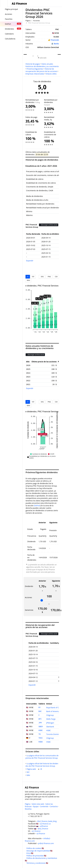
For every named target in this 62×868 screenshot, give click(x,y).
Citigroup (50, 715)
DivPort (37, 506)
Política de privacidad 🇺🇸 (36, 856)
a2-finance (41, 833)
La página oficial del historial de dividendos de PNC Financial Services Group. (42, 765)
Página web (32, 769)
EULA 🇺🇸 (30, 853)
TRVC (41, 738)
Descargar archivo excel (49, 225)
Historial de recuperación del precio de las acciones (41, 70)
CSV (56, 277)
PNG (49, 277)
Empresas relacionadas (35, 74)
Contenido (44, 806)
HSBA (41, 742)
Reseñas (28, 809)
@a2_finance (43, 829)
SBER (41, 727)
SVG (42, 277)
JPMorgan (50, 723)
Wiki (29, 775)
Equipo (36, 806)
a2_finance (36, 831)
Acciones (36, 21)
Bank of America (53, 711)
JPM (40, 723)
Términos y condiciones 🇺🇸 (37, 863)
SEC (29, 772)
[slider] (42, 600)
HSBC (41, 730)
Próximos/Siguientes (35, 69)
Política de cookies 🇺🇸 (35, 848)
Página (28, 21)
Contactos (54, 806)
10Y (33, 277)
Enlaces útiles (51, 74)
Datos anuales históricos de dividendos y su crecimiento (42, 65)
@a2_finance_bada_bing (47, 821)
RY (40, 708)
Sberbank (50, 727)
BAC (40, 711)
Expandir (30, 261)
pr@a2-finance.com (46, 843)
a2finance (44, 826)
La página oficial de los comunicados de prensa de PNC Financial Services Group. (42, 758)
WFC (40, 719)
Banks (56, 44)
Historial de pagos (33, 64)
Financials (55, 40)
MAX (28, 280)
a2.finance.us (45, 824)
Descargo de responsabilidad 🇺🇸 (39, 851)
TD (40, 734)
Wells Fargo (51, 719)
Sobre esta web (38, 804)
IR (42, 769)
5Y (28, 277)
